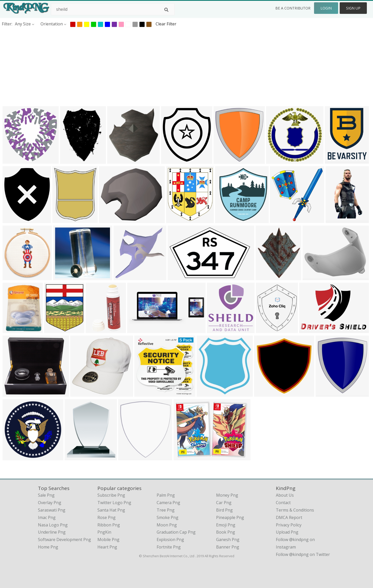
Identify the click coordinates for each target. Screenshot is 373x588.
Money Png (227, 495)
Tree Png (166, 510)
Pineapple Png (230, 517)
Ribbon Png (109, 525)
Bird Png (224, 510)
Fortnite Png (169, 547)
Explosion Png (170, 540)
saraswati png (52, 510)
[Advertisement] (154, 66)
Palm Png (166, 495)
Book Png (226, 532)
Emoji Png (226, 525)
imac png (47, 517)
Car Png (224, 503)
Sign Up (353, 8)
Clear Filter (166, 24)
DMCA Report (289, 517)
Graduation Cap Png (176, 532)
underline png (52, 532)
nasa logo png (53, 525)
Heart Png (107, 547)
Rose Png (107, 517)
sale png (46, 495)
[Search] (166, 10)
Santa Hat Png (111, 510)
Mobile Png (108, 540)
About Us (285, 495)
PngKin (104, 532)
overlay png (50, 503)
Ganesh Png (228, 540)
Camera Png (168, 503)
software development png (64, 540)
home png (48, 547)
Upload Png (287, 532)
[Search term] (113, 9)
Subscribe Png (111, 495)
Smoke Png (168, 517)
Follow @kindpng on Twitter (303, 554)
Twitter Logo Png (114, 503)
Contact (283, 503)
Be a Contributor (293, 8)
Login (326, 8)
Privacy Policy (289, 525)
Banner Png (228, 547)
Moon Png (167, 525)
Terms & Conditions (295, 510)
